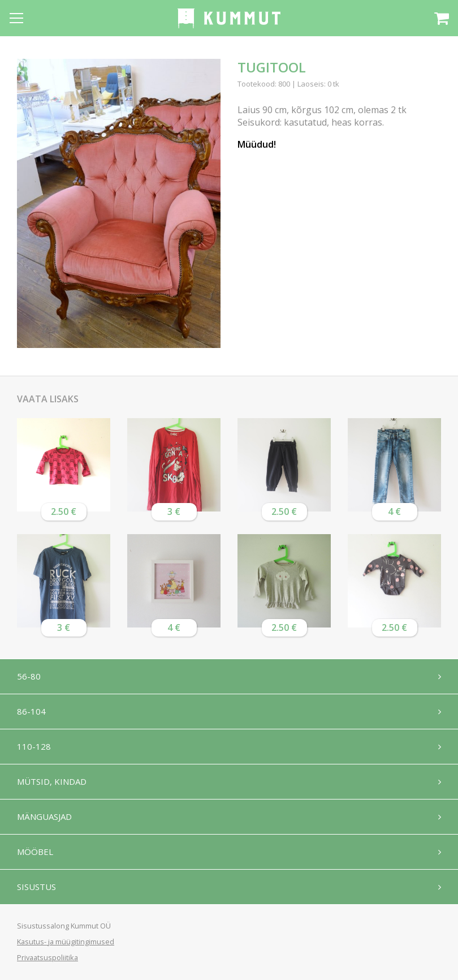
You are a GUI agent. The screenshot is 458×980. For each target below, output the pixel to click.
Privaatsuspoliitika (47, 957)
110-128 (34, 746)
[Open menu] (16, 18)
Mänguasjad (44, 816)
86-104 (31, 711)
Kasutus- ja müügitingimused (66, 942)
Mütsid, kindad (52, 781)
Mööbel (35, 852)
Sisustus (36, 887)
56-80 (29, 676)
